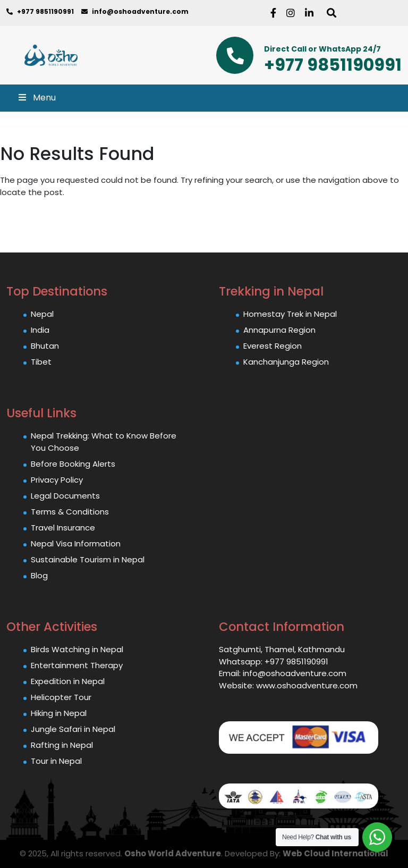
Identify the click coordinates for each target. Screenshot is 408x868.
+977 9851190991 (40, 11)
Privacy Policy (57, 480)
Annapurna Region (279, 330)
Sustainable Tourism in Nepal (88, 559)
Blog (39, 575)
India (40, 330)
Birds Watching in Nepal (77, 649)
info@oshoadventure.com (135, 11)
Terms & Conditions (70, 512)
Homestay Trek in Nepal (290, 314)
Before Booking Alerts (73, 464)
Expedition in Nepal (68, 681)
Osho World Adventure (173, 853)
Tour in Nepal (56, 761)
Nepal (42, 314)
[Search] (333, 13)
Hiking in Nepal (59, 713)
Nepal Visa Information (76, 543)
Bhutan (45, 346)
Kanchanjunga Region (286, 362)
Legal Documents (65, 496)
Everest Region (273, 346)
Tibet (41, 362)
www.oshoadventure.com (307, 685)
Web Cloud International (335, 853)
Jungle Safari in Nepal (73, 729)
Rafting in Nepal (62, 745)
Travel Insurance (63, 528)
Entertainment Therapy (77, 665)
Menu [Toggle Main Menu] (36, 98)
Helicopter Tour (61, 697)
